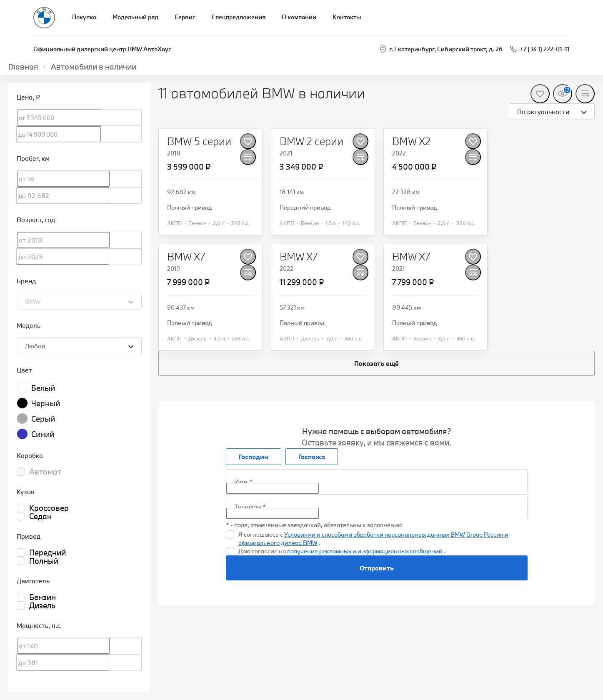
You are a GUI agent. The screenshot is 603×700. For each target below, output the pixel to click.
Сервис (185, 17)
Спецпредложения (239, 17)
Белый (43, 388)
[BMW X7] (186, 257)
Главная (23, 67)
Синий (43, 434)
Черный (46, 403)
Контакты (347, 17)
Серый (43, 419)
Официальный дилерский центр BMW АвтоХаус (102, 49)
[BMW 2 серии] (312, 141)
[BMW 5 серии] (199, 141)
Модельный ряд (135, 17)
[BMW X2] (411, 141)
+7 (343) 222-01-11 (544, 49)
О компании (299, 17)
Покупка (84, 17)
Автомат (45, 472)
